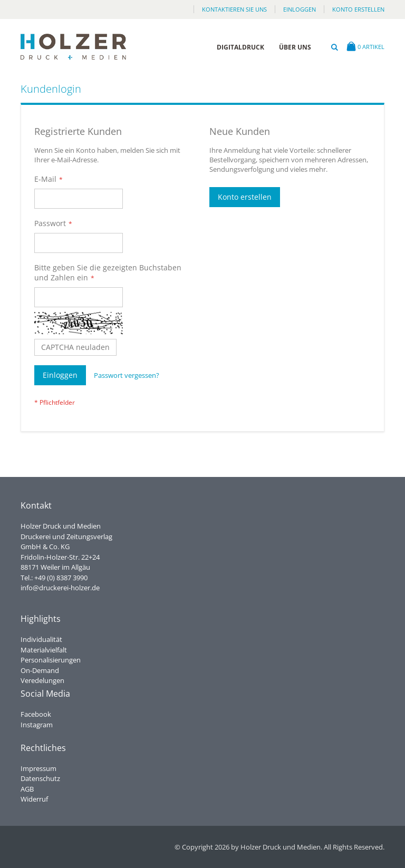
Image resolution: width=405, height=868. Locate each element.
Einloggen (300, 9)
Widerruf (34, 799)
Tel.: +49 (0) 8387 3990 (54, 578)
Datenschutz (40, 778)
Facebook (36, 714)
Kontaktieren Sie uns (234, 9)
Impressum (38, 768)
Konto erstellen (358, 9)
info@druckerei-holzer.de (60, 588)
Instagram (37, 725)
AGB (27, 789)
